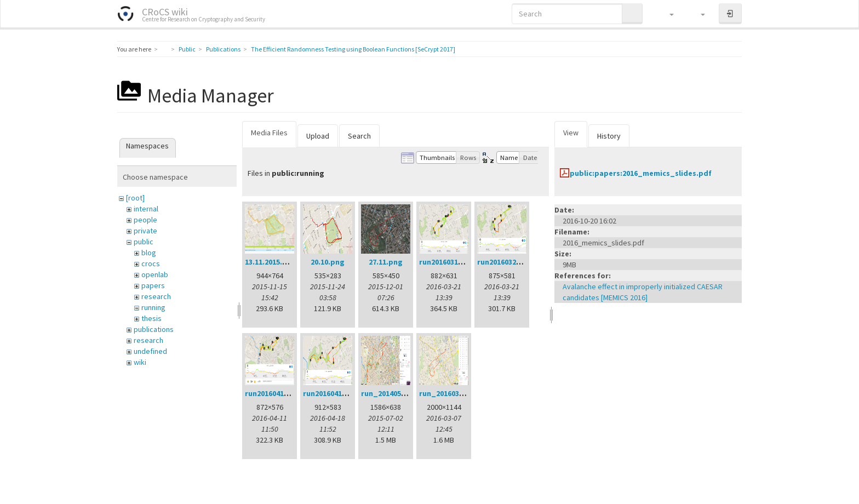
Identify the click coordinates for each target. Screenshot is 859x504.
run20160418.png (333, 393)
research (156, 296)
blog (149, 253)
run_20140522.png (393, 393)
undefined (150, 351)
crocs (151, 264)
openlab (155, 274)
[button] (666, 14)
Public (187, 49)
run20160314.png (449, 262)
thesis (151, 318)
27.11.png (386, 262)
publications (154, 329)
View (571, 133)
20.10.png (328, 262)
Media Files (269, 133)
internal (146, 209)
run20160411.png (274, 393)
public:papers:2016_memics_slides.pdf (641, 173)
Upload (318, 136)
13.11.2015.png (271, 262)
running (153, 307)
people (145, 220)
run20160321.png (507, 262)
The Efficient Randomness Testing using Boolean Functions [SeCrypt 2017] (353, 49)
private (145, 231)
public (144, 242)
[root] (135, 198)
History (609, 136)
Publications (223, 49)
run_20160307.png (451, 393)
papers (153, 285)
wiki (140, 362)
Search (359, 136)
